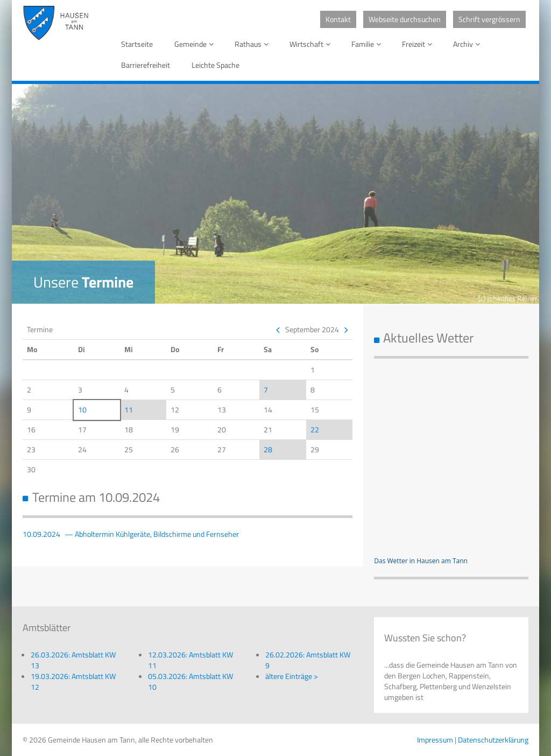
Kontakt (338, 19)
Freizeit (419, 44)
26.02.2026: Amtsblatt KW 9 (308, 660)
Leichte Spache (216, 65)
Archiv (468, 44)
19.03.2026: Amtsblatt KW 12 (73, 681)
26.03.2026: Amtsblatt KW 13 (73, 660)
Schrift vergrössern (489, 19)
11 (129, 409)
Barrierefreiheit (146, 65)
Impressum (435, 740)
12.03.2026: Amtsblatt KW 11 (190, 660)
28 (268, 449)
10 (82, 409)
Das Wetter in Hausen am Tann (421, 561)
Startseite (137, 44)
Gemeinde (196, 44)
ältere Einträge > (292, 676)
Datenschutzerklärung (493, 740)
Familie (368, 44)
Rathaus (253, 44)
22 (315, 429)
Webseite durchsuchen (405, 19)
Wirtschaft (312, 44)
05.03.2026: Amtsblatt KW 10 (190, 681)
